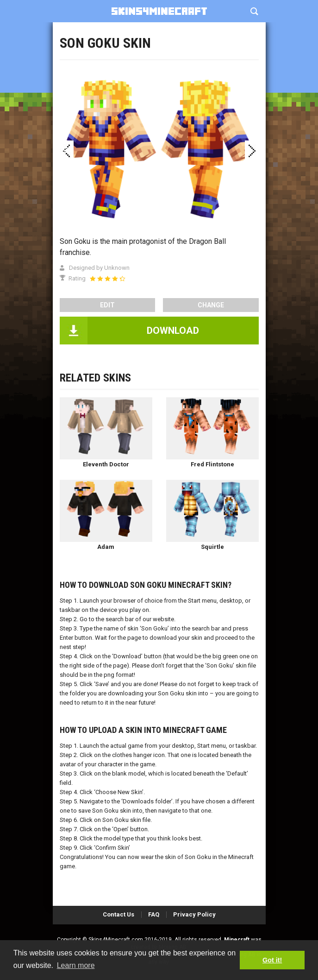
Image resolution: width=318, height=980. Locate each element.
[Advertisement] (159, 70)
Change (211, 305)
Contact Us (118, 914)
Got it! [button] (272, 960)
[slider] (107, 279)
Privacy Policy (194, 914)
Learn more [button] (76, 965)
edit (107, 305)
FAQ (154, 914)
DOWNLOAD (173, 331)
